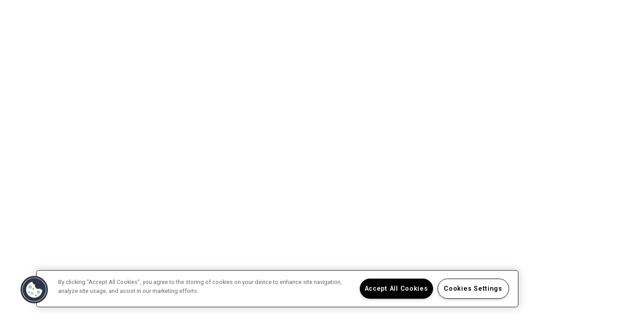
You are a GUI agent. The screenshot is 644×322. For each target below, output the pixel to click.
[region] (277, 289)
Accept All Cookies (396, 289)
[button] (34, 290)
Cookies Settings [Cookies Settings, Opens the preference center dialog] (473, 289)
